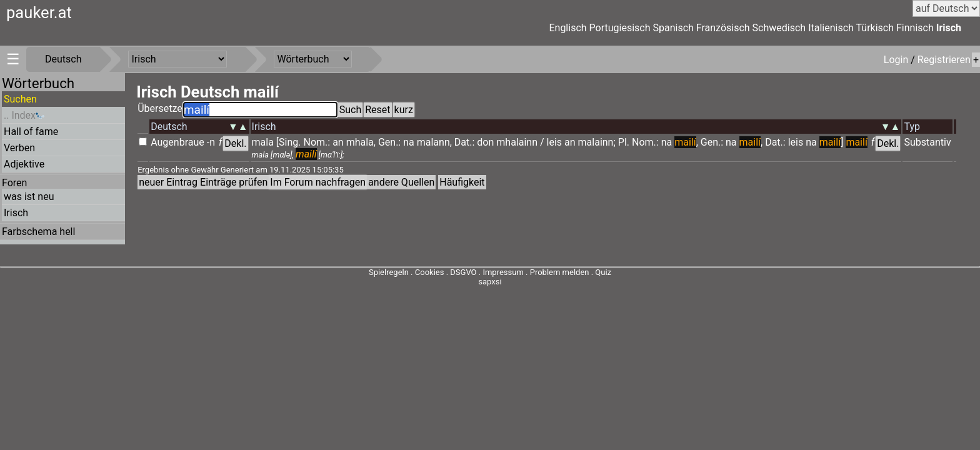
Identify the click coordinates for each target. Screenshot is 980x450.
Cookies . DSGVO (446, 272)
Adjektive (24, 164)
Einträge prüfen (234, 182)
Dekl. (235, 143)
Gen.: (389, 142)
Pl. (624, 142)
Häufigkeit (462, 182)
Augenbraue (177, 142)
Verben (19, 148)
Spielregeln (389, 272)
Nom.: (317, 142)
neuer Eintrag (168, 182)
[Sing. (289, 142)
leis (555, 142)
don (485, 142)
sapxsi (490, 282)
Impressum (503, 272)
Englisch (567, 28)
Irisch (949, 28)
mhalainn (517, 142)
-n (211, 142)
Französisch (723, 28)
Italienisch (831, 28)
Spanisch (673, 28)
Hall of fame (31, 132)
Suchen (20, 99)
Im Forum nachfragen (318, 182)
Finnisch (915, 28)
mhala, (361, 142)
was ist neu (29, 197)
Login (897, 60)
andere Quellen (401, 182)
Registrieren (944, 60)
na (409, 142)
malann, (434, 142)
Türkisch (875, 28)
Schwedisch (779, 28)
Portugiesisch (620, 28)
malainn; (597, 142)
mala (263, 142)
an (338, 142)
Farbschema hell (38, 232)
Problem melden (561, 272)
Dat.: (465, 142)
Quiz (603, 272)
